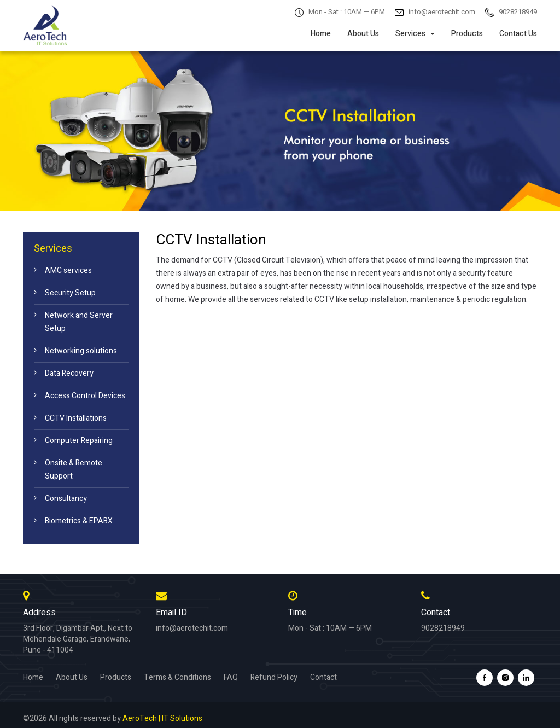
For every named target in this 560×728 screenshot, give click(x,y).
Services (415, 34)
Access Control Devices (85, 396)
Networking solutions (81, 351)
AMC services (68, 270)
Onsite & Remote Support (74, 470)
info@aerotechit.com (192, 628)
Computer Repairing (79, 441)
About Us (363, 34)
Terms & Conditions (177, 677)
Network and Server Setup (79, 322)
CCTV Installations (76, 418)
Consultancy (66, 499)
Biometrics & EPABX (79, 521)
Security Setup (70, 293)
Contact (323, 677)
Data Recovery (69, 373)
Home (321, 34)
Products (467, 34)
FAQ (231, 677)
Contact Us (518, 34)
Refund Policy (274, 677)
